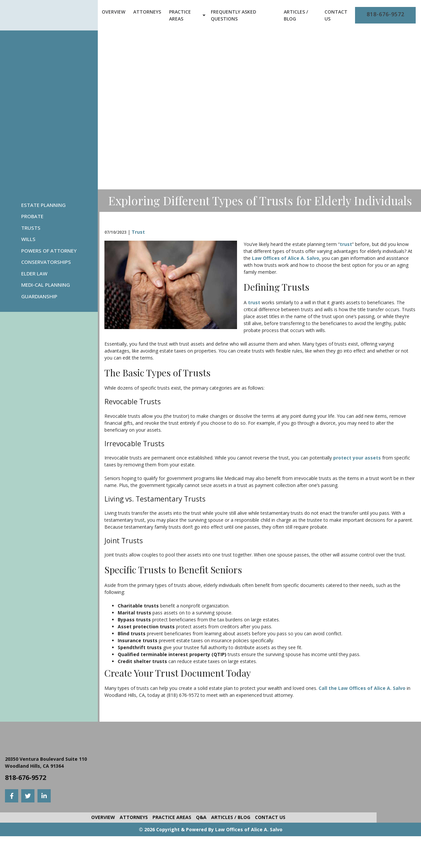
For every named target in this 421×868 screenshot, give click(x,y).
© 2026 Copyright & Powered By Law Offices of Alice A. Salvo (211, 829)
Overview (114, 12)
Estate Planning (43, 205)
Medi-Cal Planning (46, 285)
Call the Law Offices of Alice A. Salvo (362, 688)
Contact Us (336, 15)
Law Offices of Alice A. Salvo (286, 258)
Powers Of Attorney (49, 251)
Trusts (31, 228)
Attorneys (147, 12)
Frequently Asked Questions (234, 15)
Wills (28, 239)
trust (346, 244)
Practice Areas (180, 15)
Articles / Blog (296, 15)
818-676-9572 (386, 14)
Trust (138, 232)
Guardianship (39, 296)
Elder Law (34, 273)
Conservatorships (46, 262)
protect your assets (357, 458)
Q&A (201, 817)
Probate (32, 216)
